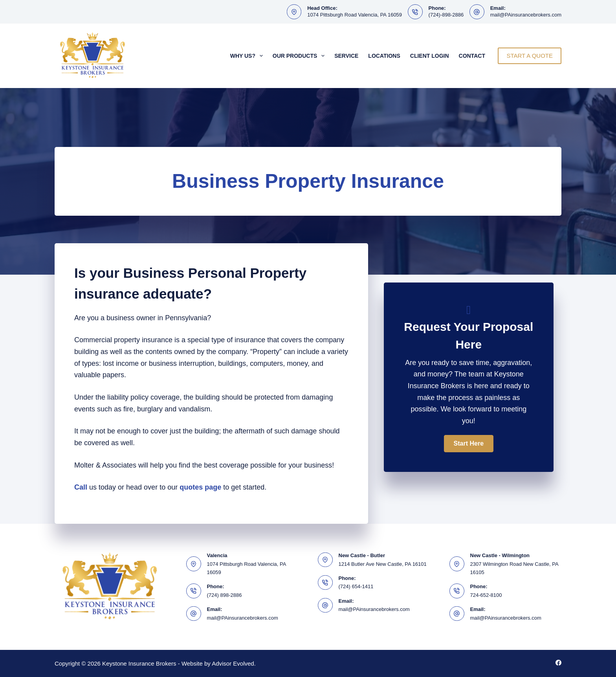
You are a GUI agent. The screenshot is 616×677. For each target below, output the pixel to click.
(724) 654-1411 (356, 586)
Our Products (300, 56)
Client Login (430, 56)
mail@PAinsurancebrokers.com (526, 15)
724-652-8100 (486, 595)
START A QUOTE (530, 56)
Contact (472, 56)
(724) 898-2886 (225, 595)
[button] (469, 444)
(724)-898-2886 (446, 15)
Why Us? (248, 56)
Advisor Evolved (233, 663)
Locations (384, 56)
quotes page (200, 487)
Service (346, 56)
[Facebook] (558, 663)
